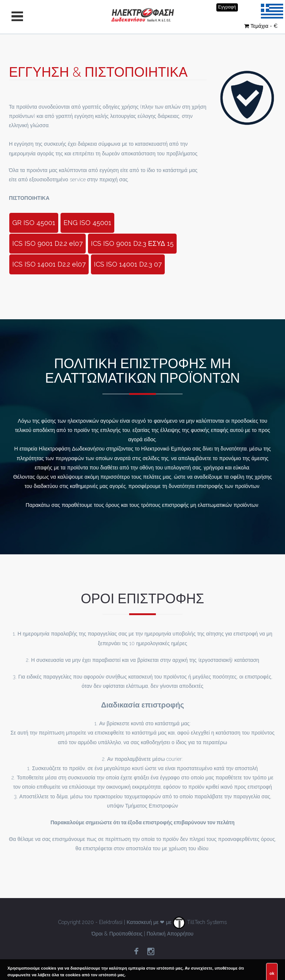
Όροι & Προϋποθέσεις (117, 934)
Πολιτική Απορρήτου (170, 934)
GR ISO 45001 (34, 223)
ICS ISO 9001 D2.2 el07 (47, 243)
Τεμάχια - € (261, 26)
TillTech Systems (200, 922)
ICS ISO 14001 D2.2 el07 (49, 264)
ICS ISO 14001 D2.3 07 (128, 264)
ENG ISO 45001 (87, 223)
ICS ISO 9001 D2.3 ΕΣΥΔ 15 (132, 243)
